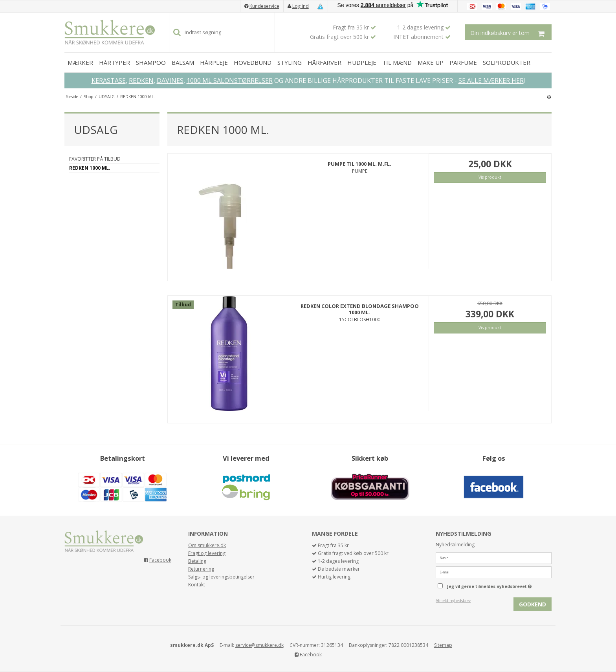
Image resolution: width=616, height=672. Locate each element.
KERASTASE (109, 81)
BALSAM (183, 62)
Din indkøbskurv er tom (511, 32)
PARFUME (463, 62)
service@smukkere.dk (259, 645)
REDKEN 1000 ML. (90, 168)
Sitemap (443, 645)
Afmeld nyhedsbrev (453, 601)
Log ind (301, 6)
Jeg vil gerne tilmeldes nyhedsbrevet (499, 585)
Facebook (160, 560)
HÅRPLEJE (214, 62)
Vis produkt (490, 177)
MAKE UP (431, 62)
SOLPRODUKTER (507, 62)
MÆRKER (80, 62)
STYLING (290, 62)
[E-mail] (494, 572)
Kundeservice (264, 6)
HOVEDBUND (253, 62)
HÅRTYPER (115, 62)
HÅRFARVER (324, 62)
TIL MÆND (397, 62)
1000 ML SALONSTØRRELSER (230, 81)
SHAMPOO (151, 62)
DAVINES (170, 81)
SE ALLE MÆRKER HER (491, 81)
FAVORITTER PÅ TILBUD (95, 159)
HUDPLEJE (362, 62)
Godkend (533, 604)
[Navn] (494, 558)
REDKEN (141, 81)
